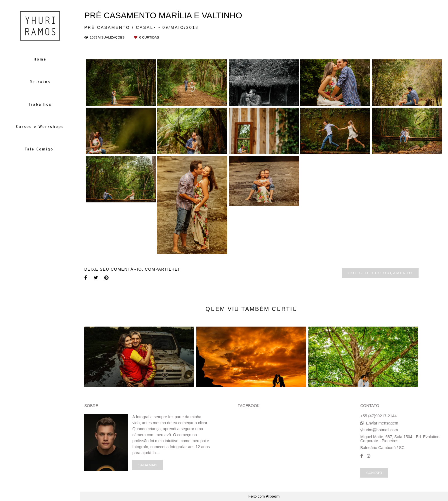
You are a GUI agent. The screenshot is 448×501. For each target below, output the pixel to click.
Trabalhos (40, 104)
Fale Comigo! (40, 149)
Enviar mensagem (382, 423)
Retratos (40, 82)
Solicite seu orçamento (380, 273)
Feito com (264, 496)
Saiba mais (148, 465)
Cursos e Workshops (40, 127)
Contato (374, 473)
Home (40, 59)
